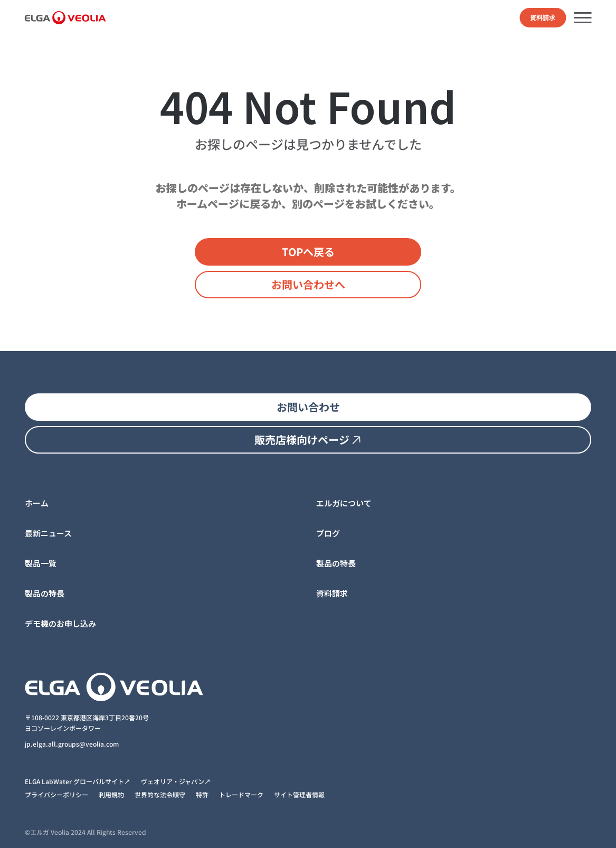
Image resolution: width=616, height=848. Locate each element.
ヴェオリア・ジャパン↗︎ (176, 781)
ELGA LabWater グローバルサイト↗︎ (78, 781)
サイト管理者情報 (299, 794)
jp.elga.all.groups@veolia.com (73, 744)
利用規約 (111, 794)
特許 (202, 794)
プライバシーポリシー (56, 794)
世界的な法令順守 (160, 794)
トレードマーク (241, 794)
